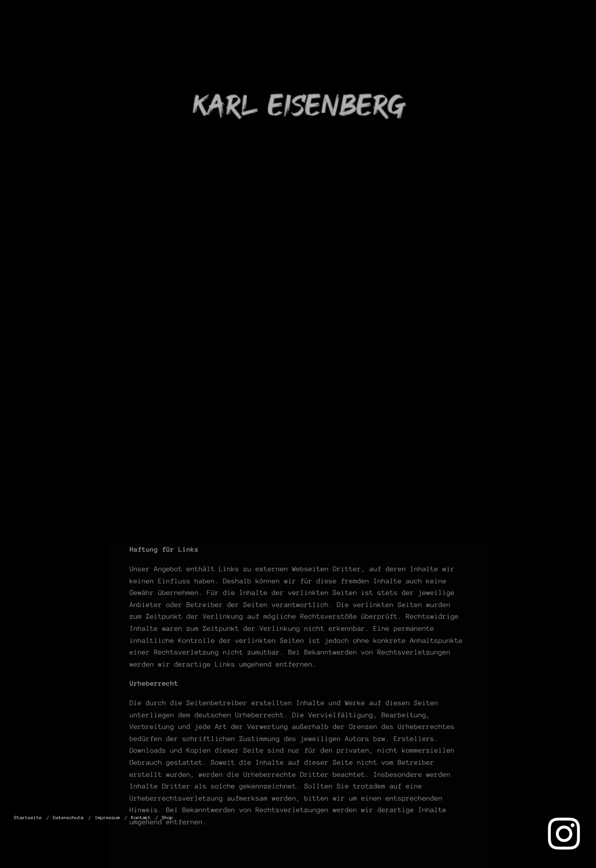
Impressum (460, 37)
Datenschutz (385, 37)
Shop (569, 37)
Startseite (311, 37)
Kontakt (522, 37)
